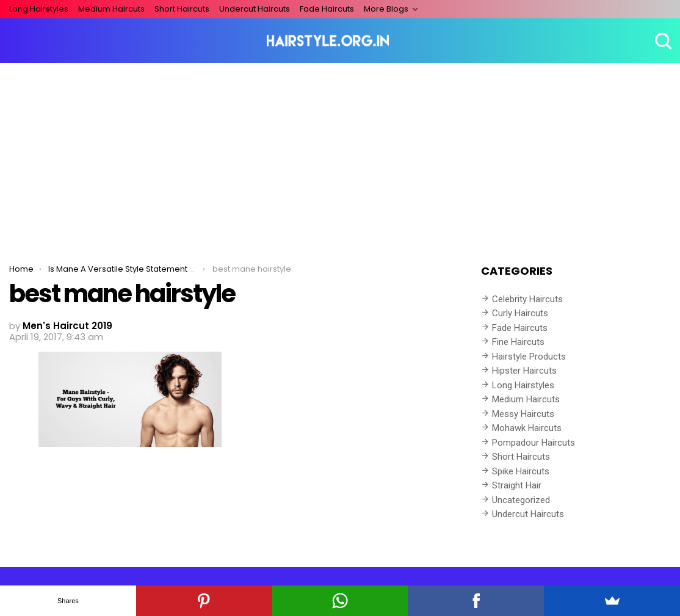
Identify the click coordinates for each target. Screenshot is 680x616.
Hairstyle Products (529, 357)
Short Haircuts (182, 9)
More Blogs (386, 9)
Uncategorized (521, 500)
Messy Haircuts (523, 414)
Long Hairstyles (39, 9)
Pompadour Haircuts (534, 443)
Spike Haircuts (521, 471)
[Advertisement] (340, 154)
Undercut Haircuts (255, 9)
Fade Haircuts (327, 9)
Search (662, 41)
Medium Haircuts (111, 9)
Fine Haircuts (518, 342)
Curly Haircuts (520, 313)
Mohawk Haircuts (527, 428)
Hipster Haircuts (524, 371)
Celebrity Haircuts (527, 299)
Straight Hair (517, 485)
